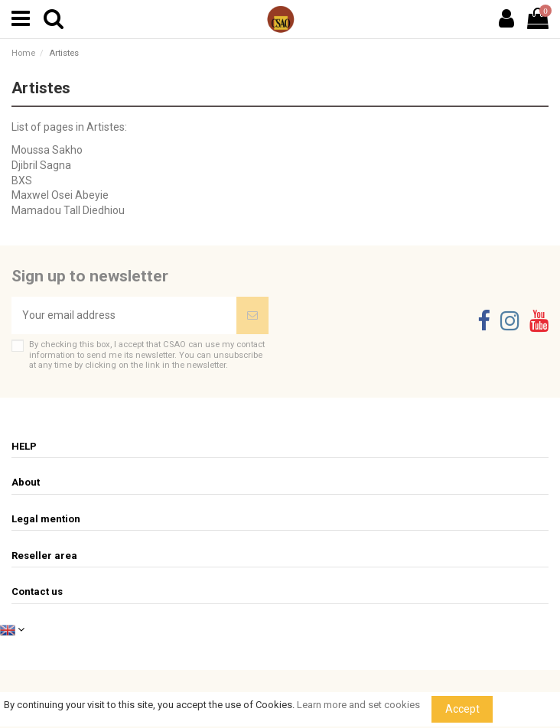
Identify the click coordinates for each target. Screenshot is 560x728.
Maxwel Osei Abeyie (60, 195)
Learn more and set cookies (358, 705)
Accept (462, 709)
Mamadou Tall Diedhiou (68, 210)
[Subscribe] (252, 315)
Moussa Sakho (47, 150)
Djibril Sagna (41, 165)
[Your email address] (124, 315)
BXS (22, 180)
